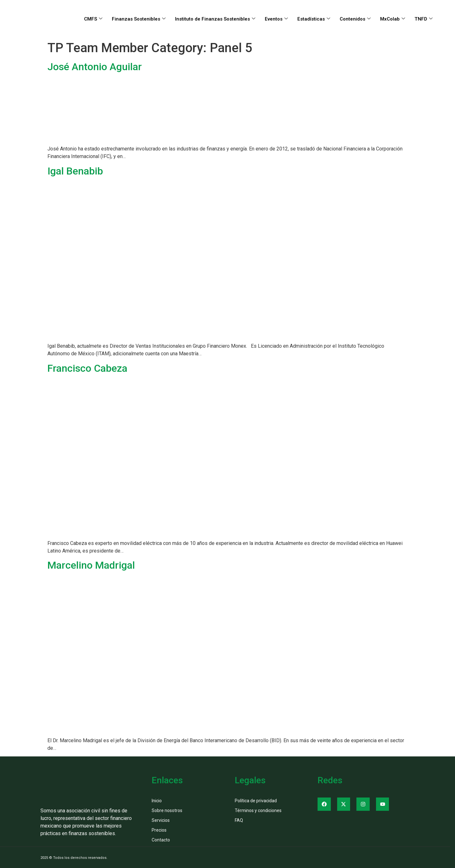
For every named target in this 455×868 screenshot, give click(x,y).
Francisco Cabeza (87, 368)
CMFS (93, 19)
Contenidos (355, 19)
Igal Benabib (75, 171)
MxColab (393, 19)
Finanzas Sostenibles (139, 19)
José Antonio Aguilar (95, 67)
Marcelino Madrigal (91, 565)
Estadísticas (314, 19)
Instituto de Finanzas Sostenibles (215, 19)
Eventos (276, 19)
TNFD (424, 19)
